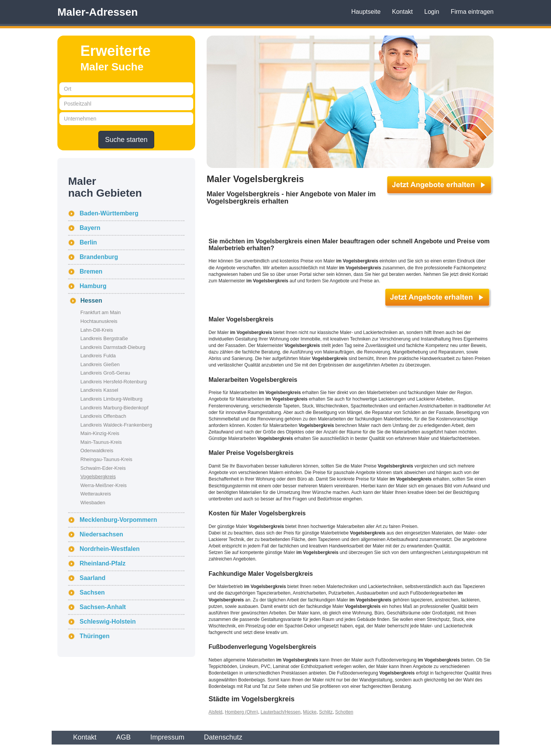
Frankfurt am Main (100, 312)
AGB (123, 737)
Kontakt (403, 12)
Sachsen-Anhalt (103, 607)
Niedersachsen (101, 534)
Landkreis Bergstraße (104, 338)
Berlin (88, 242)
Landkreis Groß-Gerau (105, 373)
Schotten (344, 712)
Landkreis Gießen (100, 364)
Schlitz (326, 712)
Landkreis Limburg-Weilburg (111, 399)
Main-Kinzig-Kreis (100, 433)
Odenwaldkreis (97, 451)
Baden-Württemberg (109, 213)
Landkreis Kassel (99, 390)
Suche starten (126, 140)
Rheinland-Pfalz (103, 563)
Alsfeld (215, 712)
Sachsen (92, 592)
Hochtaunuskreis (99, 321)
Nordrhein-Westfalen (110, 549)
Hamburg (93, 286)
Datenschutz (223, 737)
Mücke (310, 712)
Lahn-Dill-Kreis (97, 330)
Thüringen (95, 636)
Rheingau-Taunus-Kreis (106, 459)
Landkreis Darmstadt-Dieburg (113, 347)
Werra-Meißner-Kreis (104, 485)
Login (432, 12)
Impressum (167, 737)
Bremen (91, 271)
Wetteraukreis (96, 494)
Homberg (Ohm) (242, 712)
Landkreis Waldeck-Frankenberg (116, 425)
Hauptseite (366, 12)
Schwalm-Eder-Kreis (103, 468)
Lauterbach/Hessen (280, 712)
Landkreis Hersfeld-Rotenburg (113, 382)
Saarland (93, 578)
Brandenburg (99, 257)
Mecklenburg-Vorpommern (118, 520)
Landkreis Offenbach (103, 416)
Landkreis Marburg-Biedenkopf (114, 408)
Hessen (91, 301)
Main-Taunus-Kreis (101, 442)
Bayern (90, 228)
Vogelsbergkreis (98, 477)
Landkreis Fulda (98, 356)
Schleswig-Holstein (108, 622)
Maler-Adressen (98, 12)
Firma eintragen (472, 12)
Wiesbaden (93, 503)
